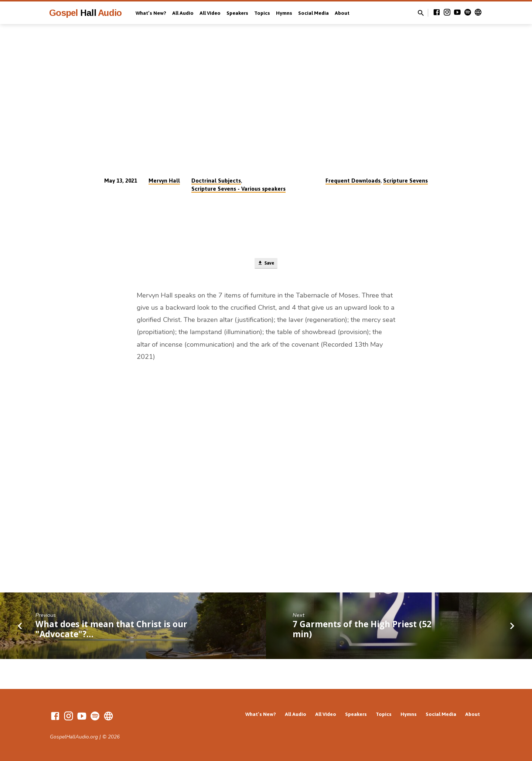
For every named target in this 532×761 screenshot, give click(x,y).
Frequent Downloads (353, 181)
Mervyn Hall (164, 181)
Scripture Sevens (405, 181)
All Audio (183, 13)
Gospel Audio (85, 13)
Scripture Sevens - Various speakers (238, 189)
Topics (262, 13)
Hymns (284, 13)
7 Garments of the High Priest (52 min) (362, 631)
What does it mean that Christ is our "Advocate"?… (111, 631)
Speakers (237, 13)
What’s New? (151, 13)
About (342, 13)
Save (266, 265)
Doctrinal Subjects (216, 181)
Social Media (313, 13)
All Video (210, 13)
